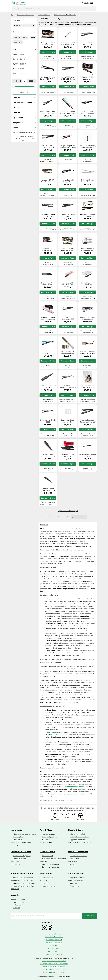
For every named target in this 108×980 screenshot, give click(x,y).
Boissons (17, 908)
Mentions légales (54, 934)
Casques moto (47, 842)
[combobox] (56, 9)
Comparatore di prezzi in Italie (54, 961)
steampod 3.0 (21, 136)
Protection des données (54, 937)
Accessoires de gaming (22, 856)
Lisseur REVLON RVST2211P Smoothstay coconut (68, 455)
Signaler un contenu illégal (68, 511)
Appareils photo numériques (24, 883)
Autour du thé (19, 902)
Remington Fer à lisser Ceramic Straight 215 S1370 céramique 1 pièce (48, 284)
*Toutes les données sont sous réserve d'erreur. (54, 976)
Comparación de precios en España (54, 964)
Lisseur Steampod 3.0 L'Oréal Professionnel (88, 284)
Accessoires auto (48, 834)
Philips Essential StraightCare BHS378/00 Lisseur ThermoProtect (68, 181)
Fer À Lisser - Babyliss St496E (68, 318)
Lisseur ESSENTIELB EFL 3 (48, 387)
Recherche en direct (54, 940)
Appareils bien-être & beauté (65, 15)
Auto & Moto (46, 830)
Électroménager (44, 15)
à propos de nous (54, 946)
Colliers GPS (18, 840)
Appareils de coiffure (78, 840)
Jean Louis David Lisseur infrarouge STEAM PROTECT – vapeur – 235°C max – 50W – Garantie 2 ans (48, 250)
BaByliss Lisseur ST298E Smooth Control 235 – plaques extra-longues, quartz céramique (48, 147)
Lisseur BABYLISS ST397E (68, 215)
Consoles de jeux (20, 859)
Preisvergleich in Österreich (54, 967)
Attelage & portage (49, 837)
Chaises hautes (48, 878)
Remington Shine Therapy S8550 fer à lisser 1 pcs (68, 112)
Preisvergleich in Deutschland (54, 970)
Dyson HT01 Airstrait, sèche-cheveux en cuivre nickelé (88, 147)
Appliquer (24, 92)
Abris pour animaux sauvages (25, 834)
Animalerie (17, 830)
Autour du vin (18, 905)
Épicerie (15, 895)
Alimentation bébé (77, 834)
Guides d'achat (54, 948)
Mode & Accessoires (78, 852)
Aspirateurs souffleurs (50, 864)
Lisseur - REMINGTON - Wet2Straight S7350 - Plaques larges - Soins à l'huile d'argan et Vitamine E (48, 352)
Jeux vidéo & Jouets (21, 852)
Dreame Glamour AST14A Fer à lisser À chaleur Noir (88, 387)
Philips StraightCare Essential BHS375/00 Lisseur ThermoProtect (68, 147)
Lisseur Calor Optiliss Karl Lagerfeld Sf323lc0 (88, 455)
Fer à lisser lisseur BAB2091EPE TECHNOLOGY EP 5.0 (88, 44)
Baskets (73, 864)
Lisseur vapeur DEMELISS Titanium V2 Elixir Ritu (68, 250)
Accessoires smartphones (23, 878)
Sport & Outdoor (76, 873)
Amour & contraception (79, 837)
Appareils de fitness (78, 878)
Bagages (74, 861)
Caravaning (75, 886)
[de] (16, 81)
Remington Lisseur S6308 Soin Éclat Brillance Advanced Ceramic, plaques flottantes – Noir (88, 215)
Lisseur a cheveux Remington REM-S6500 (88, 112)
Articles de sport (77, 880)
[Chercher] (14, 9)
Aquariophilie (18, 837)
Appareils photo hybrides (23, 880)
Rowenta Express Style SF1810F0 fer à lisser (48, 78)
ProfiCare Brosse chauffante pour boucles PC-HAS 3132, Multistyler (68, 352)
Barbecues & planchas (50, 867)
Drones (16, 861)
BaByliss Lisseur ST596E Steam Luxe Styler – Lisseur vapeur (48, 455)
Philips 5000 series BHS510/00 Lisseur (68, 78)
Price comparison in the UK (54, 972)
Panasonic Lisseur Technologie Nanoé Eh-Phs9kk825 (88, 421)
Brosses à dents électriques (81, 842)
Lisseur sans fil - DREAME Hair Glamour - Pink (68, 284)
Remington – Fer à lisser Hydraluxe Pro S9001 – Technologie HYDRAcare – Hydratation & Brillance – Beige (68, 44)
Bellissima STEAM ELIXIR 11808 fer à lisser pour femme (88, 250)
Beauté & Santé (76, 830)
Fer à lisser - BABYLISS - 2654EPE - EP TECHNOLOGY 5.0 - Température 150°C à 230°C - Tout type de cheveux (68, 387)
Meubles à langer (48, 886)
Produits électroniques (26, 15)
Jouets (44, 880)
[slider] (14, 86)
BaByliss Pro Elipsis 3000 (48, 421)
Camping (74, 883)
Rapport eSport (54, 951)
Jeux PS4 (17, 864)
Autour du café (19, 899)
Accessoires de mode (78, 856)
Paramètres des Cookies (54, 954)
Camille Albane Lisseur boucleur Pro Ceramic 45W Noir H (48, 490)
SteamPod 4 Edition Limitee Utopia (88, 318)
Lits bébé (45, 883)
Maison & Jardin (48, 852)
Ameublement (47, 856)
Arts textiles (75, 859)
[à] (31, 81)
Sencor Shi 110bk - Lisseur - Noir (68, 421)
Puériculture (46, 873)
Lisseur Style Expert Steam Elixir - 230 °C (48, 112)
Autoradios (46, 840)
